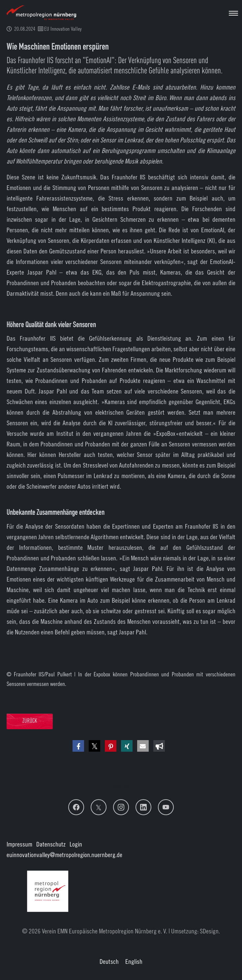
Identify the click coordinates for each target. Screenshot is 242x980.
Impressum (19, 844)
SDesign (209, 931)
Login (76, 844)
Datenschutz (51, 844)
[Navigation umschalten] (233, 13)
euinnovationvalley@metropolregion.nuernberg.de (64, 855)
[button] (78, 746)
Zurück (30, 721)
